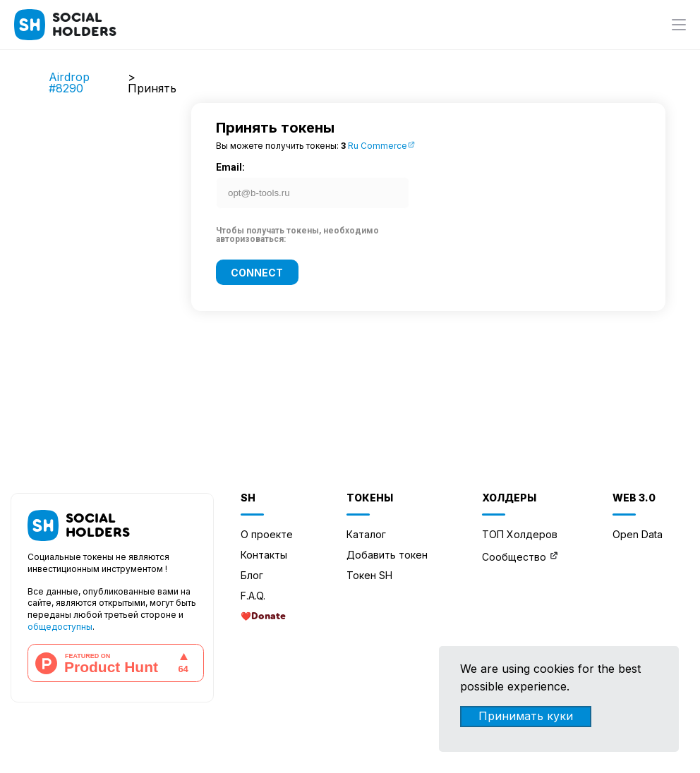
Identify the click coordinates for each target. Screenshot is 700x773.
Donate (268, 616)
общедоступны (60, 627)
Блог (252, 575)
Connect (257, 272)
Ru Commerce (382, 146)
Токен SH (369, 575)
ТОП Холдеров (520, 534)
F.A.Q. (253, 596)
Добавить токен (387, 555)
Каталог (366, 534)
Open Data (638, 534)
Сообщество (514, 557)
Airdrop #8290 (69, 83)
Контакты (264, 555)
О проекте (267, 534)
